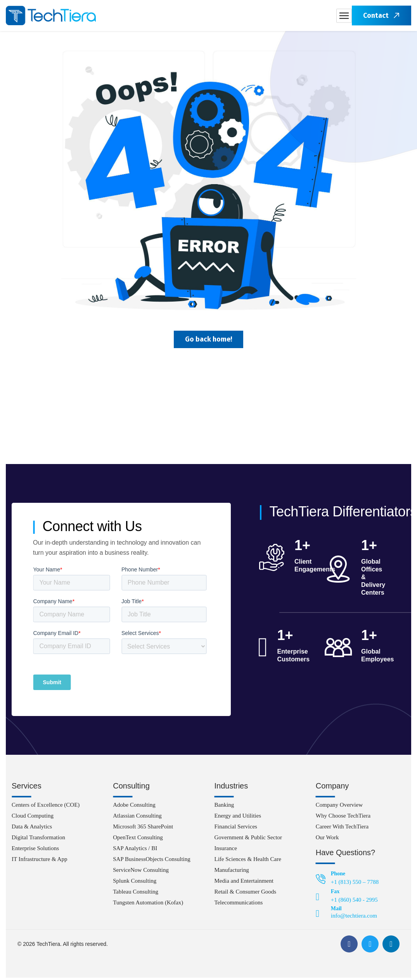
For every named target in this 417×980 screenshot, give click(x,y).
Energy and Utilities (238, 818)
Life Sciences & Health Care (248, 861)
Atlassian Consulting (137, 818)
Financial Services (236, 829)
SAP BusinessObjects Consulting (151, 861)
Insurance (226, 851)
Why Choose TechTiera (343, 818)
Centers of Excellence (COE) (46, 807)
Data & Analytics (32, 829)
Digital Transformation (38, 840)
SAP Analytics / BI (135, 851)
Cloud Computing (33, 818)
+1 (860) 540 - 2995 (354, 902)
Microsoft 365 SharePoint (143, 829)
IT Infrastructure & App (39, 861)
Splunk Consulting (135, 883)
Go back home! (209, 340)
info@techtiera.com (354, 918)
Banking (224, 807)
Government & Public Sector (248, 840)
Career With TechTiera (342, 829)
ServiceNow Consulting (141, 872)
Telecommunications (239, 905)
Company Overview (339, 807)
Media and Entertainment (244, 883)
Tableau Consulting (136, 894)
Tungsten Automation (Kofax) (148, 905)
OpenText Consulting (138, 840)
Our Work (327, 840)
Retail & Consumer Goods (246, 894)
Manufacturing (232, 872)
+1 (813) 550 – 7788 (355, 884)
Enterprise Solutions (35, 851)
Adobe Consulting (134, 807)
